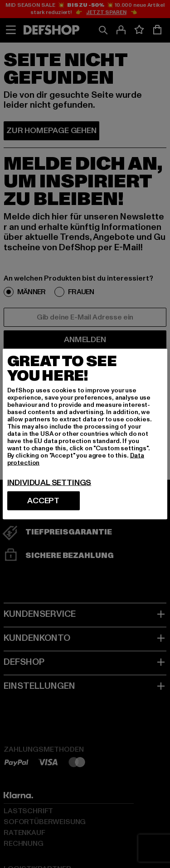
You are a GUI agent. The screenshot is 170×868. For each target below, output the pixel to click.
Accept (43, 501)
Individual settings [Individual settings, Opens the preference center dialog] (49, 483)
